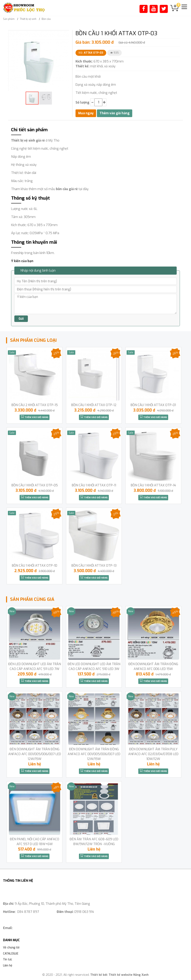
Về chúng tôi (11, 948)
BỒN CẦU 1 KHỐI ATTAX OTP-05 (35, 485)
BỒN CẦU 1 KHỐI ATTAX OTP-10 (35, 566)
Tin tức (8, 959)
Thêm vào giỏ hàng (35, 417)
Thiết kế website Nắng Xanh (129, 975)
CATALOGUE (11, 954)
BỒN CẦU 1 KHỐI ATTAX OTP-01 (153, 405)
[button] (66, 34)
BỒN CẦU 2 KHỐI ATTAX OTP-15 (35, 405)
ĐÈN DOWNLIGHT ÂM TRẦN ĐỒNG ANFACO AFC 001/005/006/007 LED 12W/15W (35, 754)
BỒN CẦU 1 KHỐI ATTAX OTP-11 (94, 485)
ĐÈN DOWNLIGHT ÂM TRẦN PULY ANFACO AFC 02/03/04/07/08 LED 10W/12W (153, 754)
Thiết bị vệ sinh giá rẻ (28, 140)
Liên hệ (8, 966)
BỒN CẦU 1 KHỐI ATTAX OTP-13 (94, 566)
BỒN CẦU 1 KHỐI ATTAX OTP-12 (94, 405)
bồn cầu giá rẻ (67, 189)
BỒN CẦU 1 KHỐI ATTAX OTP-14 (153, 485)
